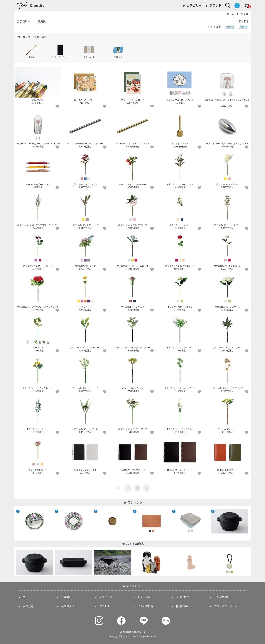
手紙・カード (89, 51)
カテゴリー (194, 6)
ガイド (27, 597)
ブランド (215, 6)
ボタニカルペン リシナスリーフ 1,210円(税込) (227, 333)
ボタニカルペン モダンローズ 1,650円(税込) (227, 252)
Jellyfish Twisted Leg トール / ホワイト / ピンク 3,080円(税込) (38, 129)
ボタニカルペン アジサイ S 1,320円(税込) (180, 292)
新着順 (243, 27)
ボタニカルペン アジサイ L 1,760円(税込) (227, 292)
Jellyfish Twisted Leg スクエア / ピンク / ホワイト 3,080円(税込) (227, 87)
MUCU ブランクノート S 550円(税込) (85, 456)
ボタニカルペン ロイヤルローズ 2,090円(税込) (180, 252)
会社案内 (66, 597)
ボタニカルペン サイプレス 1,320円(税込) (85, 415)
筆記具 (31, 51)
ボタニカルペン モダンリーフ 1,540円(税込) (85, 211)
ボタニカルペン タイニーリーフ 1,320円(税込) (133, 415)
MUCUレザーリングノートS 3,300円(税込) (133, 456)
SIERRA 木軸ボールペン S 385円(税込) (38, 170)
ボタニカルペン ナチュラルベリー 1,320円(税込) (38, 374)
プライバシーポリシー (227, 606)
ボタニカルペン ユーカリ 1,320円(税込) (38, 415)
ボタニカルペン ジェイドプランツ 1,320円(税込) (180, 374)
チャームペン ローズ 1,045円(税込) (38, 456)
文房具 (245, 14)
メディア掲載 (145, 606)
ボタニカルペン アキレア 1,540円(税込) (227, 170)
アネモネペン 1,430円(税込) (85, 292)
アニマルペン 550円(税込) (38, 86)
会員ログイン (69, 606)
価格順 (230, 27)
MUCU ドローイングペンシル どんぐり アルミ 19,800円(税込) (227, 129)
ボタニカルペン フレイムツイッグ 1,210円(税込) (227, 374)
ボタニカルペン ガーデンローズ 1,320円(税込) (38, 252)
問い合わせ (182, 597)
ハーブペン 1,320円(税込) (38, 333)
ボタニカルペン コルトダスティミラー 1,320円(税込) (133, 333)
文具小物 (118, 51)
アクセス (105, 606)
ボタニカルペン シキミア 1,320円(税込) (133, 292)
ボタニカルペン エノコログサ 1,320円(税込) (180, 415)
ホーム (231, 14)
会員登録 (28, 606)
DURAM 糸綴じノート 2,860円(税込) (227, 456)
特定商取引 (182, 606)
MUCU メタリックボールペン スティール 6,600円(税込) (85, 129)
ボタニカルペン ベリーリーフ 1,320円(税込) (85, 374)
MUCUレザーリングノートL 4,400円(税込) (180, 456)
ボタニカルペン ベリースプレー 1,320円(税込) (227, 211)
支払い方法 (106, 597)
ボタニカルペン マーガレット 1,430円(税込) (180, 170)
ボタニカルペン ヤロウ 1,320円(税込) (133, 374)
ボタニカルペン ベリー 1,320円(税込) (180, 211)
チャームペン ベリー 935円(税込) (227, 415)
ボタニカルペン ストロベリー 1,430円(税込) (133, 170)
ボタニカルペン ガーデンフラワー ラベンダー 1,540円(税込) (38, 211)
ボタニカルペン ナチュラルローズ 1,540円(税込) (133, 252)
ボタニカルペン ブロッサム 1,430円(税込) (85, 170)
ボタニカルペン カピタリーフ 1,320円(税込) (180, 333)
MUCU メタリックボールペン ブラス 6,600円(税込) (133, 129)
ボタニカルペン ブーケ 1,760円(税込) (85, 252)
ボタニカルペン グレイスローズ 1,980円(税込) (133, 211)
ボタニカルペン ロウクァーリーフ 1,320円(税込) (85, 333)
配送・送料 (144, 597)
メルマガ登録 (222, 597)
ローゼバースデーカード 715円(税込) (85, 86)
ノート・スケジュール (60, 51)
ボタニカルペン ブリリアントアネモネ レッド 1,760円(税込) (38, 292)
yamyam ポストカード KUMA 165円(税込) (180, 86)
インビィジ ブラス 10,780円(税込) (180, 129)
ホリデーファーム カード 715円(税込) (133, 86)
